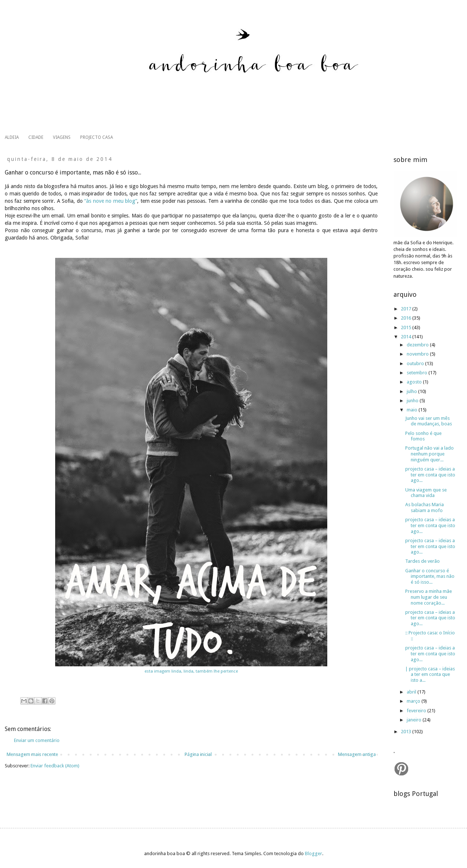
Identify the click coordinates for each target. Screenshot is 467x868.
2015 (407, 327)
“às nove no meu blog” (111, 201)
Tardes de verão (423, 561)
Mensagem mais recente (32, 754)
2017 (407, 309)
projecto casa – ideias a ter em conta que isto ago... (430, 475)
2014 (407, 337)
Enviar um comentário (37, 740)
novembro (418, 354)
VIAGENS (62, 137)
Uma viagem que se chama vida (426, 493)
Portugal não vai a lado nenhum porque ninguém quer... (429, 454)
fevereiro (417, 711)
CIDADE (36, 137)
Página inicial (198, 754)
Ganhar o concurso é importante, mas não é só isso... (430, 576)
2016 (407, 318)
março (414, 701)
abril (412, 692)
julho (412, 391)
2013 (407, 732)
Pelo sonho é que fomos (423, 436)
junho (413, 401)
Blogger (313, 853)
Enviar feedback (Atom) (55, 766)
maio (413, 410)
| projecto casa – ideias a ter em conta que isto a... (430, 674)
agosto (415, 382)
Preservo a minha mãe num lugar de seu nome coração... (429, 597)
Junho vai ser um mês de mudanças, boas (429, 421)
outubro (416, 363)
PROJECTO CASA (97, 137)
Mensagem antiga (357, 754)
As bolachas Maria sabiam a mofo (425, 507)
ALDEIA (12, 137)
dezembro (418, 345)
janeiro (415, 720)
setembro (418, 373)
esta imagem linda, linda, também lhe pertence (191, 671)
